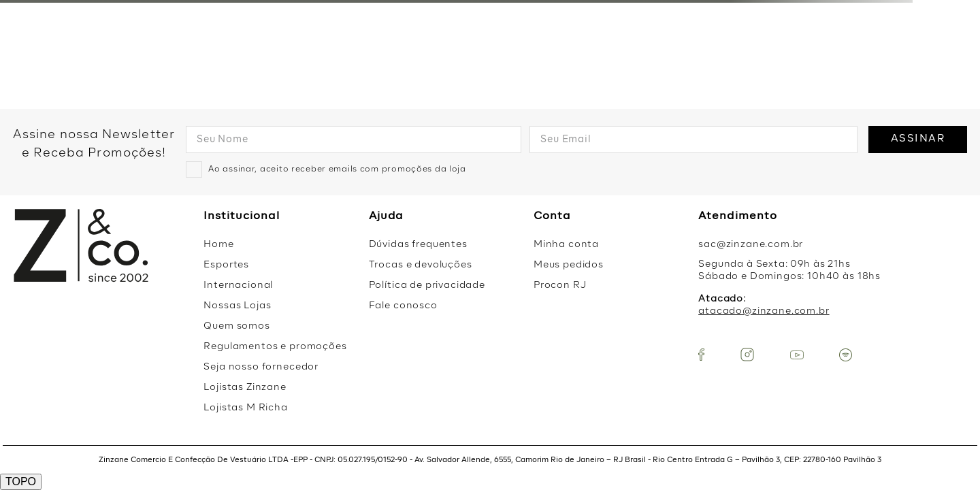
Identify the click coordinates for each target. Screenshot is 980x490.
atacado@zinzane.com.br (764, 311)
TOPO (21, 481)
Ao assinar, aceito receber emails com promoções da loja (337, 169)
